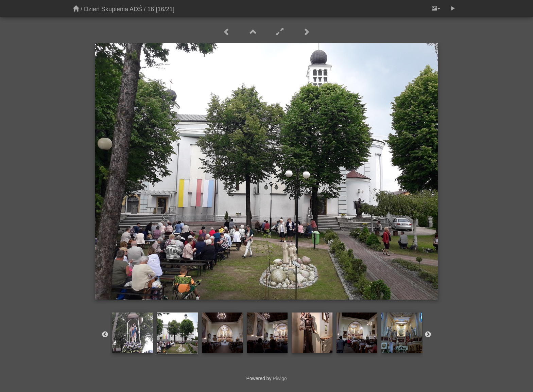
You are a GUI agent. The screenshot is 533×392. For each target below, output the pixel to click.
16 (151, 9)
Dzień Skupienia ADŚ (113, 9)
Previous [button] (105, 335)
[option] (133, 333)
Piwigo (280, 378)
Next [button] (428, 335)
